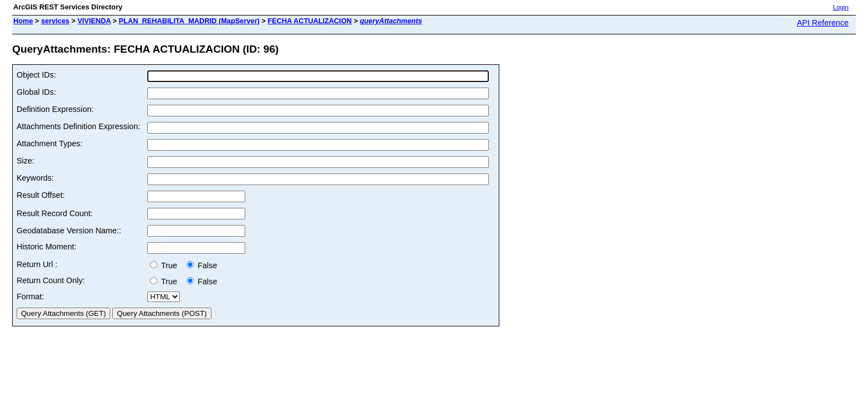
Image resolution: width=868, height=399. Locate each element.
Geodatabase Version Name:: (69, 231)
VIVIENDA (94, 21)
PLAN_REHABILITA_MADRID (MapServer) (189, 21)
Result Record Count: (55, 213)
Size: (25, 161)
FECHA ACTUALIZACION (309, 21)
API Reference (823, 23)
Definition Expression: (55, 109)
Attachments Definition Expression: (78, 126)
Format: (30, 296)
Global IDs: (36, 92)
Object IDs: (36, 75)
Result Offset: (41, 195)
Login (841, 7)
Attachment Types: (50, 144)
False (202, 265)
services (55, 21)
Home (23, 21)
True (166, 265)
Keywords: (35, 178)
